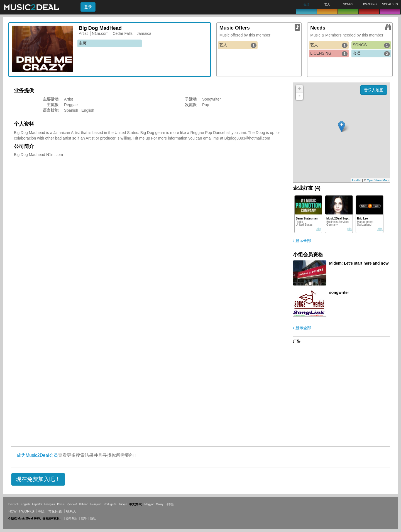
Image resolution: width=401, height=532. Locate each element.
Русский (72, 504)
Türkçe (123, 504)
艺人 (238, 45)
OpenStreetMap (378, 180)
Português (110, 504)
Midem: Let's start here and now (359, 263)
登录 (88, 7)
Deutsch (14, 504)
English (25, 504)
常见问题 (55, 511)
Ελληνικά (96, 504)
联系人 (71, 511)
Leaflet (357, 180)
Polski (61, 504)
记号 (84, 518)
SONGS (371, 45)
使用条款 (72, 518)
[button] (38, 479)
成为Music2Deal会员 (37, 455)
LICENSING (329, 53)
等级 (41, 511)
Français (50, 504)
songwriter (339, 292)
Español (37, 504)
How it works (21, 511)
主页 (83, 43)
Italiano (84, 504)
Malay (160, 504)
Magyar (149, 504)
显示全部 (302, 241)
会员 (371, 53)
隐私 (93, 518)
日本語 (170, 504)
